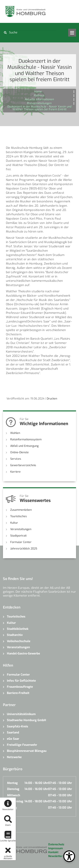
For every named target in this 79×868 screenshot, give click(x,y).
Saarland (13, 732)
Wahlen (15, 433)
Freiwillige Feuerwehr (22, 745)
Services (16, 459)
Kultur (14, 523)
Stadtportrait (18, 536)
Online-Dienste (20, 452)
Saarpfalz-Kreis (18, 726)
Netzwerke (14, 757)
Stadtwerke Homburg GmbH (26, 720)
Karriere (15, 472)
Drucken (52, 399)
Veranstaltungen (21, 529)
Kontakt (53, 852)
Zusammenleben (21, 510)
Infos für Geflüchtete (21, 681)
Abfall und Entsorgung (24, 446)
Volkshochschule (19, 641)
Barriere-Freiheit (18, 693)
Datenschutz (56, 844)
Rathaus (39, 96)
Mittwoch (14, 795)
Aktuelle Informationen (39, 99)
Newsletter (55, 856)
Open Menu (72, 33)
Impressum (56, 848)
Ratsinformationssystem (26, 439)
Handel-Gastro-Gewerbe (23, 653)
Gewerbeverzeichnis (23, 465)
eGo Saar (13, 739)
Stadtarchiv (15, 635)
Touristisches (19, 516)
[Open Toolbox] (69, 856)
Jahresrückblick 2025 (24, 549)
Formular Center (21, 542)
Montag (12, 783)
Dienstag (13, 789)
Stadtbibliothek (18, 629)
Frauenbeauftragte (20, 687)
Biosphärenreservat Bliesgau (27, 751)
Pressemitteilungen (39, 103)
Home (38, 92)
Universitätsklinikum (21, 714)
